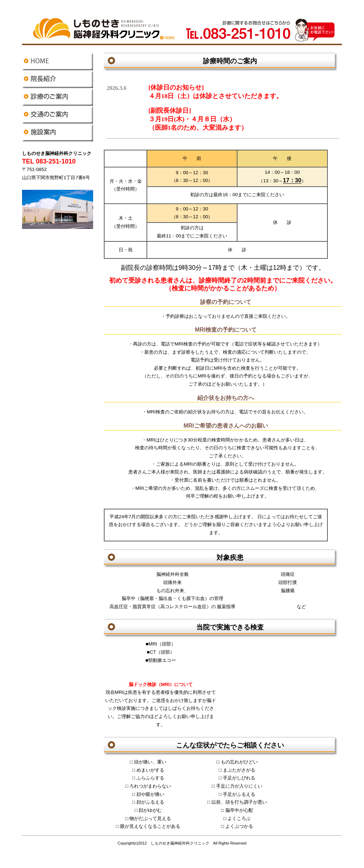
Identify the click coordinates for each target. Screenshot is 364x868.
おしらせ (223, 109)
